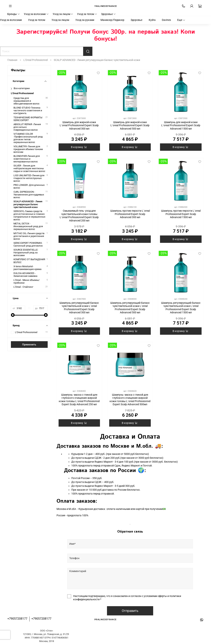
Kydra (152, 20)
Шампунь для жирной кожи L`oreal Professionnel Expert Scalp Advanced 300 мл (79, 125)
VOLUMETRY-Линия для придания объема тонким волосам (28, 149)
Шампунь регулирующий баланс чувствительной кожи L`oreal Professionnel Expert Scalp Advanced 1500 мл (181, 308)
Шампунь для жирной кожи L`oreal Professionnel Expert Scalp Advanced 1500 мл (181, 125)
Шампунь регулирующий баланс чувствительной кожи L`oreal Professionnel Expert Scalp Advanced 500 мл (130, 308)
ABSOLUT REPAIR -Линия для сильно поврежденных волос (27, 127)
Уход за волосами (36, 14)
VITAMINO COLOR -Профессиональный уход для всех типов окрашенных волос (28, 138)
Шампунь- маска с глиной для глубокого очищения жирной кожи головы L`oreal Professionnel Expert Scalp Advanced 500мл (130, 400)
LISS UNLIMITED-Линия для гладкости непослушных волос (29, 178)
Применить (29, 345)
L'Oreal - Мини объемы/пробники (27, 281)
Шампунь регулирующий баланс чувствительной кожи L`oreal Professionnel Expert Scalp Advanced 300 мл (79, 308)
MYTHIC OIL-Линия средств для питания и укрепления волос (29, 236)
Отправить (130, 611)
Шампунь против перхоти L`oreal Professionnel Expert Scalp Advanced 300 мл (130, 214)
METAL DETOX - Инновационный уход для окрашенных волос (28, 226)
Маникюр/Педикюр (112, 20)
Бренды (14, 14)
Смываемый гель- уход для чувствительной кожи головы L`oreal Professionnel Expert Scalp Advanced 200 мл (79, 216)
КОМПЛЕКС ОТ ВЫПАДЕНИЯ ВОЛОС (29, 261)
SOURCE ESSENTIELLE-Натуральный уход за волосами (26, 253)
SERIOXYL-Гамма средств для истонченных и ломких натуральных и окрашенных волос (29, 215)
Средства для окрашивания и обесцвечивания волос (27, 101)
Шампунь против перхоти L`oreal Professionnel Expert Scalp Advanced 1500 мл (181, 214)
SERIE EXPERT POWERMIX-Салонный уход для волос (28, 244)
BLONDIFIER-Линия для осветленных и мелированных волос (27, 159)
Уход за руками (85, 20)
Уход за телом (87, 14)
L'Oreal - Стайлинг (23, 287)
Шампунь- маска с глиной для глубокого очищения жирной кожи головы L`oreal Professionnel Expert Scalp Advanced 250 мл (79, 400)
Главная (12, 60)
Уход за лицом (63, 14)
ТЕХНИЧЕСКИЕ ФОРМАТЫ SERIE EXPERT (28, 119)
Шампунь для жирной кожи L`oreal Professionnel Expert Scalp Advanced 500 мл (130, 125)
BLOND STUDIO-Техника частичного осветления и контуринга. (28, 110)
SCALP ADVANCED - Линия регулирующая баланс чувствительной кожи (28, 204)
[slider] (13, 315)
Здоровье (108, 14)
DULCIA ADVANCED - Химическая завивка (25, 275)
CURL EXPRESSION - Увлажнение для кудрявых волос (29, 195)
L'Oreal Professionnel (36, 60)
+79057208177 (17, 619)
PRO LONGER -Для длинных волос (29, 186)
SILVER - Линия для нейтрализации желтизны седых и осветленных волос (29, 168)
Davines (166, 20)
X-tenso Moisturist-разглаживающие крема (27, 268)
